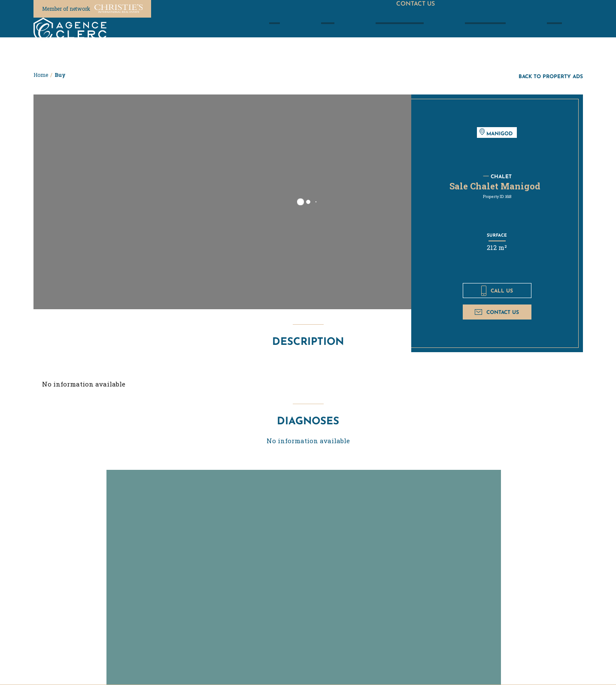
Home (41, 75)
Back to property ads (551, 76)
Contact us (497, 312)
